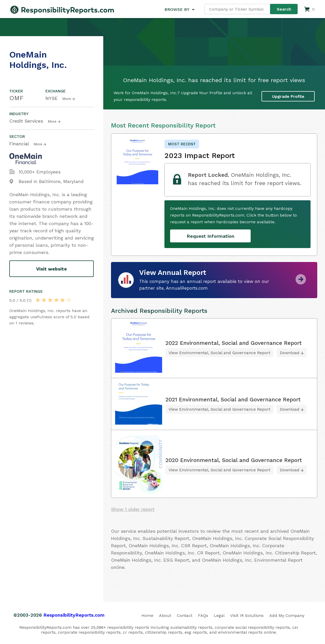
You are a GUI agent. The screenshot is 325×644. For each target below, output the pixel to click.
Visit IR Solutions (247, 615)
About (165, 615)
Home (147, 615)
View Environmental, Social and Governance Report (219, 353)
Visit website (51, 269)
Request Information (211, 236)
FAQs (203, 615)
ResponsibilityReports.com (74, 615)
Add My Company (287, 615)
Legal (219, 615)
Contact (185, 615)
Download (290, 353)
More (67, 99)
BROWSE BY (177, 9)
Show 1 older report (133, 509)
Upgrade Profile (288, 96)
